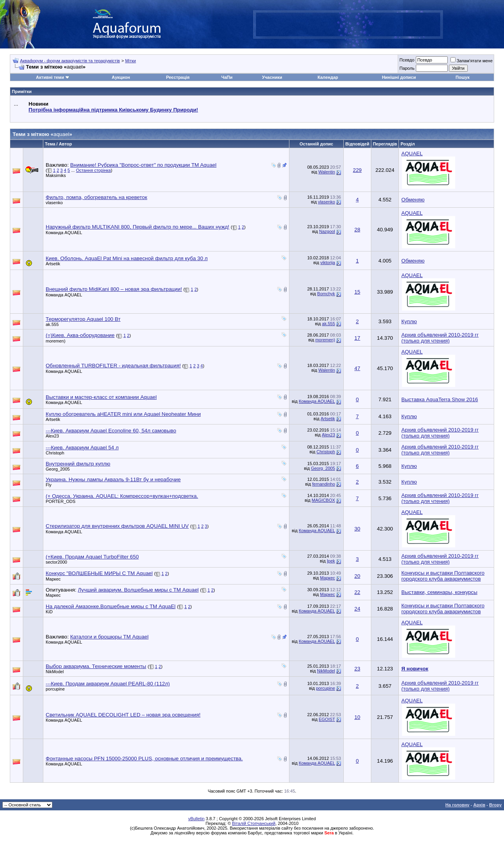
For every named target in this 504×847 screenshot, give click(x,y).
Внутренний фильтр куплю (78, 464)
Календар (328, 77)
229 (357, 170)
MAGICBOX (323, 500)
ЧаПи (227, 77)
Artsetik (53, 264)
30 (357, 529)
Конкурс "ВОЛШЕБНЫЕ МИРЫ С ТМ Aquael (99, 573)
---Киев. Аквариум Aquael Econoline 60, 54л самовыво (111, 431)
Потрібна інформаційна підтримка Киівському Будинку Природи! (113, 110)
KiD (49, 612)
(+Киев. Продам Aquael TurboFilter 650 (92, 557)
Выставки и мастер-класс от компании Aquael (101, 397)
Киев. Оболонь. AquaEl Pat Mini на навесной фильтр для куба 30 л (127, 258)
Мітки (131, 61)
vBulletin (196, 819)
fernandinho (324, 484)
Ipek (331, 561)
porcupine (55, 689)
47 (357, 368)
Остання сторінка (94, 170)
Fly (49, 485)
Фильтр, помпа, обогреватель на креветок (96, 197)
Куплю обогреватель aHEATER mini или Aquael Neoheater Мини (123, 414)
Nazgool (327, 231)
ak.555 (52, 324)
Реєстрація (178, 77)
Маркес (53, 579)
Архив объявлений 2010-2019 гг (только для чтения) (440, 338)
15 (357, 292)
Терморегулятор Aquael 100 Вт (83, 319)
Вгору (495, 805)
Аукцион (121, 77)
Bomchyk (326, 294)
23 (357, 669)
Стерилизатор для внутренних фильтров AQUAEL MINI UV (117, 526)
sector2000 (56, 562)
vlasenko (54, 203)
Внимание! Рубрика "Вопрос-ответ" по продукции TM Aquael (143, 165)
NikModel (55, 672)
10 (357, 717)
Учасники (272, 77)
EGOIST (327, 719)
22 (357, 592)
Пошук (462, 77)
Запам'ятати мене (472, 61)
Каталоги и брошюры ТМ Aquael (109, 637)
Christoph (55, 453)
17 (357, 338)
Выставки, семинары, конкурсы (439, 592)
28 (357, 230)
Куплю (409, 321)
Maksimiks (56, 175)
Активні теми (50, 77)
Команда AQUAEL (64, 233)
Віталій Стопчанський (254, 823)
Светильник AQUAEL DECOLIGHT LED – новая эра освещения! (123, 715)
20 (357, 576)
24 (357, 609)
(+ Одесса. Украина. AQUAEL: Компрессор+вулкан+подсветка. (122, 496)
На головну (457, 805)
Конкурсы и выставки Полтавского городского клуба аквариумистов (443, 576)
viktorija (328, 262)
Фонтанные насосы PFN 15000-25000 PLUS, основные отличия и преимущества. (144, 759)
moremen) (56, 341)
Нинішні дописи (399, 77)
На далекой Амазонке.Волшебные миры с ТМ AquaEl (111, 606)
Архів (479, 805)
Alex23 (52, 436)
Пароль (407, 68)
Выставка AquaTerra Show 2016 (440, 399)
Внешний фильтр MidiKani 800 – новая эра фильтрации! (114, 289)
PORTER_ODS (61, 501)
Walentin (326, 172)
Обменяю (413, 200)
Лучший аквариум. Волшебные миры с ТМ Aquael (138, 590)
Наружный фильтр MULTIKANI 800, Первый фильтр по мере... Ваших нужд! (137, 227)
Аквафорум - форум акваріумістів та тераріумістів (70, 61)
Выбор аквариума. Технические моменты (96, 666)
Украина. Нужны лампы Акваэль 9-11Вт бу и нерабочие (113, 479)
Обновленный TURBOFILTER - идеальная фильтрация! (113, 366)
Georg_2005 (58, 469)
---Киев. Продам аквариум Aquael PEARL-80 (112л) (108, 684)
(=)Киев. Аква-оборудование (80, 335)
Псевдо (407, 60)
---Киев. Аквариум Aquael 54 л (82, 448)
